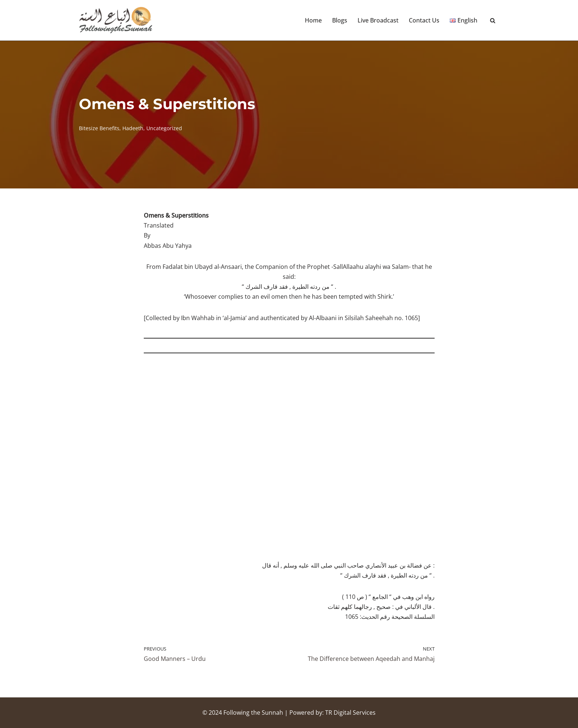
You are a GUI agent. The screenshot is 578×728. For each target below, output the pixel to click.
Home (313, 20)
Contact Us (424, 20)
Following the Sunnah (253, 713)
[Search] (493, 20)
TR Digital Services (350, 713)
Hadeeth (133, 128)
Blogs (340, 20)
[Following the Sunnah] (116, 20)
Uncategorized (164, 128)
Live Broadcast (378, 20)
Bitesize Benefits (99, 128)
